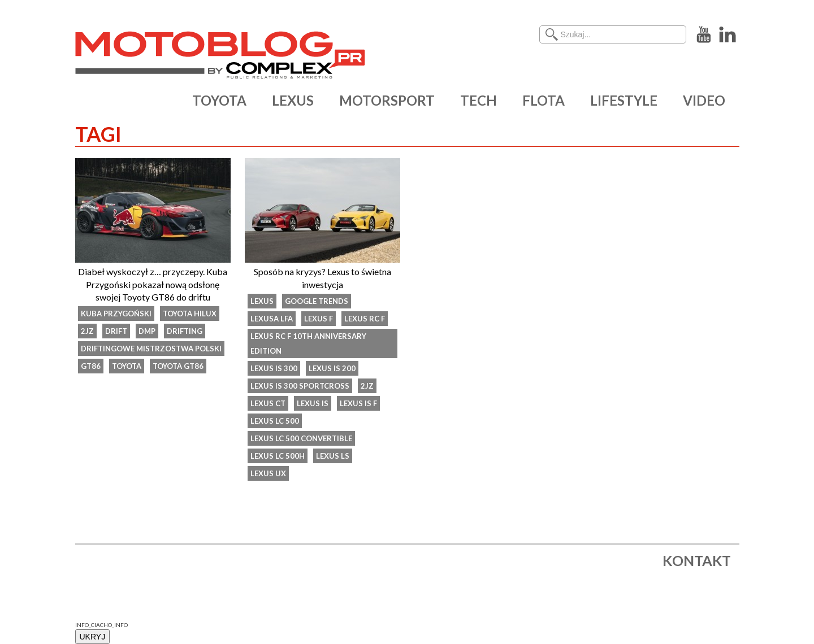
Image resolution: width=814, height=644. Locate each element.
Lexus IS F (358, 403)
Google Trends (317, 301)
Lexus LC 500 (275, 421)
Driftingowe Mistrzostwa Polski (151, 349)
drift (116, 331)
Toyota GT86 (178, 366)
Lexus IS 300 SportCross (300, 386)
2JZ (87, 331)
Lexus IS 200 (332, 368)
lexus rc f (365, 319)
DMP (147, 331)
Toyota (127, 366)
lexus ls (333, 456)
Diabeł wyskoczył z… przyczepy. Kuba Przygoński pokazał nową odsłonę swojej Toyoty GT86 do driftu (153, 284)
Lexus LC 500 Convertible (301, 438)
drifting (185, 331)
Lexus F (319, 319)
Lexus (262, 301)
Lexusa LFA (272, 319)
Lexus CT (268, 403)
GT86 (91, 366)
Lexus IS (313, 403)
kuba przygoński (116, 314)
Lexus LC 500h (278, 456)
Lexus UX (268, 473)
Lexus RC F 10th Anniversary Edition (308, 343)
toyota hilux (190, 314)
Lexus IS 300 (274, 368)
